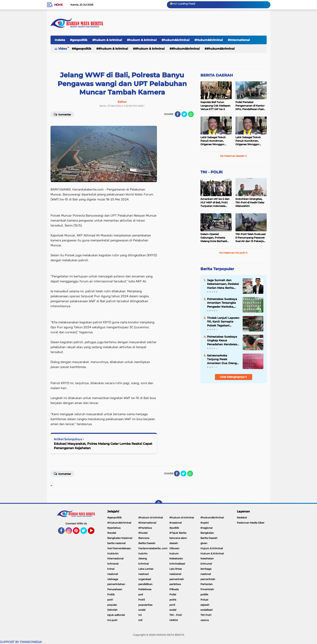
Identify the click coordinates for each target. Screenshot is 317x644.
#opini (204, 523)
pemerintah (208, 579)
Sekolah (112, 610)
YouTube (94, 532)
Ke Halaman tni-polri (233, 253)
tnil (140, 620)
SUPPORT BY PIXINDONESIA (21, 642)
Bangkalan (207, 533)
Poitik (111, 594)
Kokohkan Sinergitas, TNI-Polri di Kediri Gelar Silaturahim (250, 202)
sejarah (205, 605)
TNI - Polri (176, 615)
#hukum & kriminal (107, 40)
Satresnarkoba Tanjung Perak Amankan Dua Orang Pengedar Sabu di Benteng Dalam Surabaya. (222, 359)
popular (112, 605)
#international (239, 40)
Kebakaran (176, 558)
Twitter (86, 532)
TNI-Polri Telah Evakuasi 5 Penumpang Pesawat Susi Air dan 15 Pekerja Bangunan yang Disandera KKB (250, 238)
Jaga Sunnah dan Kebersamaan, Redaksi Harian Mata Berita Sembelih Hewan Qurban (223, 284)
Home (58, 5)
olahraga (113, 579)
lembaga (206, 569)
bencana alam (178, 538)
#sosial (112, 533)
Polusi (204, 600)
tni (140, 615)
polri (110, 600)
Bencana (144, 538)
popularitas (145, 605)
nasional (206, 574)
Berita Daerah (209, 538)
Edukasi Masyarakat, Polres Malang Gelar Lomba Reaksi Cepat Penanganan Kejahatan (103, 446)
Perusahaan (115, 589)
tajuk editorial (116, 615)
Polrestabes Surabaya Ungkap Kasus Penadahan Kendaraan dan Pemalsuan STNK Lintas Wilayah (223, 341)
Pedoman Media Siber (251, 523)
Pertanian (207, 584)
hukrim (143, 553)
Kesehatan (207, 558)
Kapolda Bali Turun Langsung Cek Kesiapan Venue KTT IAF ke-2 (215, 106)
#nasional (175, 523)
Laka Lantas (146, 569)
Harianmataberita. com (153, 548)
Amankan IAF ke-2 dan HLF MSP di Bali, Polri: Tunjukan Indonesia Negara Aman (215, 203)
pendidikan (145, 584)
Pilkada (174, 589)
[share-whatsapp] (191, 114)
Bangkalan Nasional (120, 538)
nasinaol (143, 574)
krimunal (206, 564)
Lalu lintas (176, 569)
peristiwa (175, 584)
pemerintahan (116, 584)
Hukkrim (113, 553)
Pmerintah (207, 589)
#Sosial (143, 533)
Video (63, 49)
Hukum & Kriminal (212, 553)
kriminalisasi (177, 564)
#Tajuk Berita (178, 533)
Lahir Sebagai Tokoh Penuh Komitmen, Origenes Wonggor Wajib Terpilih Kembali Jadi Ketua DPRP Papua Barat (215, 141)
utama (205, 620)
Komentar (62, 114)
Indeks (60, 40)
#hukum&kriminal (175, 40)
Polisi (173, 594)
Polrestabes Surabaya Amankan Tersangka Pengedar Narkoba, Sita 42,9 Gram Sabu (222, 303)
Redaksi (242, 517)
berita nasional (116, 543)
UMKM (174, 620)
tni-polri (112, 620)
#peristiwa (114, 528)
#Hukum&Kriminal (209, 40)
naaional (113, 574)
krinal (111, 569)
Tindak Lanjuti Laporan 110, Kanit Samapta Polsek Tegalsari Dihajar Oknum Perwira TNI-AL (223, 322)
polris (173, 600)
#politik (174, 528)
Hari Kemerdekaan (119, 548)
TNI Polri (206, 615)
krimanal (113, 564)
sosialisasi (206, 610)
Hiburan (174, 548)
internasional (115, 558)
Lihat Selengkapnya (233, 377)
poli (141, 594)
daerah (174, 543)
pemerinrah (177, 579)
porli (172, 605)
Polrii (142, 600)
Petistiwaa (145, 589)
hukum (174, 553)
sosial (173, 610)
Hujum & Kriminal (212, 548)
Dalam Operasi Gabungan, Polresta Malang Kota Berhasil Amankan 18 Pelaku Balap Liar (214, 238)
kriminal (143, 564)
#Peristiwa (145, 528)
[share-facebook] (178, 114)
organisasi (145, 579)
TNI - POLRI (212, 172)
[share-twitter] (184, 114)
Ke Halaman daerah (234, 156)
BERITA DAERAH (217, 75)
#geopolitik (79, 40)
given (204, 543)
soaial (142, 610)
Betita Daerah (147, 543)
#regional (206, 528)
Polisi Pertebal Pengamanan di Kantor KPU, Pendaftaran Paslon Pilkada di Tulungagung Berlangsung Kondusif (251, 106)
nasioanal (175, 574)
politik (204, 594)
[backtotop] (159, 504)
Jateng (143, 558)
